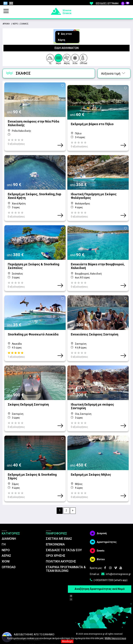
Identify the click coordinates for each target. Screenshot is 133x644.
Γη (50, 59)
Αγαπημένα (91, 3)
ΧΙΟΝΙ (6, 546)
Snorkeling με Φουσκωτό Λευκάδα (33, 324)
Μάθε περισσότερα (115, 638)
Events (97, 535)
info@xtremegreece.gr (116, 558)
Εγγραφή (113, 3)
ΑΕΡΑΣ (6, 540)
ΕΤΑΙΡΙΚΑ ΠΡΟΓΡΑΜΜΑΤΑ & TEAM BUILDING (66, 553)
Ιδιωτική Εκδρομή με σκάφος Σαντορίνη (92, 393)
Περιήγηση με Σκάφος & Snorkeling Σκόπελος (34, 258)
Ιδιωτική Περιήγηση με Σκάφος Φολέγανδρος (94, 191)
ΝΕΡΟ (6, 534)
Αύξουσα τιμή (113, 73)
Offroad (83, 59)
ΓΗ (4, 529)
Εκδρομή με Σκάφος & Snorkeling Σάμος (32, 461)
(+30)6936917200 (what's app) (109, 564)
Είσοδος (101, 3)
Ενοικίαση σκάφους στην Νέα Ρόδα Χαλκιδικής (34, 123)
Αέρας (67, 59)
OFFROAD (9, 551)
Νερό (58, 59)
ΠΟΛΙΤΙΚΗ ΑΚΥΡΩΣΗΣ (61, 546)
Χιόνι (75, 59)
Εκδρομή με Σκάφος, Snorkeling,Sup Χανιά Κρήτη (34, 191)
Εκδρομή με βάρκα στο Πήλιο (92, 121)
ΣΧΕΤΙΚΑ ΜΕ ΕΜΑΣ (59, 523)
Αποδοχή (67, 641)
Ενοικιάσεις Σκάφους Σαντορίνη (95, 324)
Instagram (110, 552)
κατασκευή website (95, 622)
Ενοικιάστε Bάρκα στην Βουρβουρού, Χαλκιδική (98, 258)
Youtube (121, 552)
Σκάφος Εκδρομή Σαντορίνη (28, 391)
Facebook (105, 552)
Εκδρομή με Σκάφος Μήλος (91, 459)
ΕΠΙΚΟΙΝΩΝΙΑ (55, 529)
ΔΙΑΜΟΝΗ (9, 523)
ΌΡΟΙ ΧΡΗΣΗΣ (56, 540)
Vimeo (116, 552)
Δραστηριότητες (103, 526)
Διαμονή (98, 517)
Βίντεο (97, 544)
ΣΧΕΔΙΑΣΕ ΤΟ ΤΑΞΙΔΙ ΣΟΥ (64, 534)
